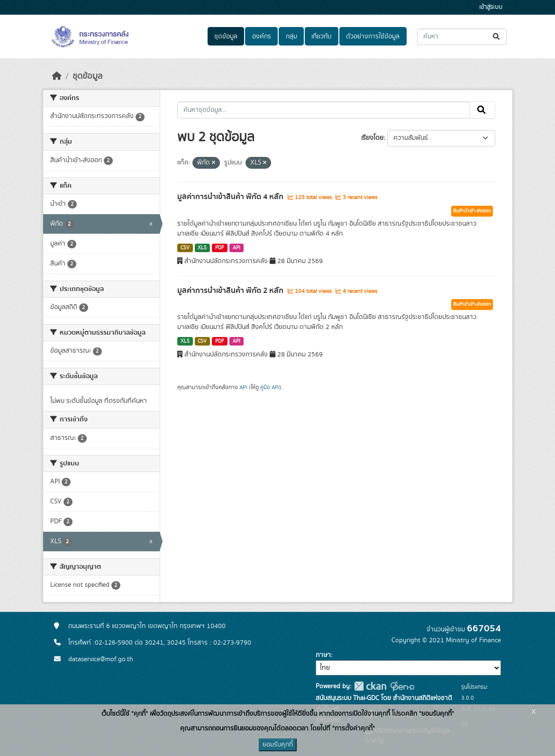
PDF (220, 248)
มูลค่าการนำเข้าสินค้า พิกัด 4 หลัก (231, 197)
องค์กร (262, 36)
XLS (202, 248)
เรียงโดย (372, 138)
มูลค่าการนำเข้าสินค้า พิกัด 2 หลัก (231, 291)
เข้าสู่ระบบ (491, 7)
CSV (185, 248)
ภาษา (323, 655)
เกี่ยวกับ (321, 36)
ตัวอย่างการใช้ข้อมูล (373, 36)
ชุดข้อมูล (226, 36)
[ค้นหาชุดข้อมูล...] (462, 37)
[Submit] (497, 37)
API (237, 248)
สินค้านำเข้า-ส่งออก (472, 211)
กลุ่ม (291, 36)
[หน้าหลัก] (57, 76)
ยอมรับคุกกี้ (278, 745)
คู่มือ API (270, 387)
